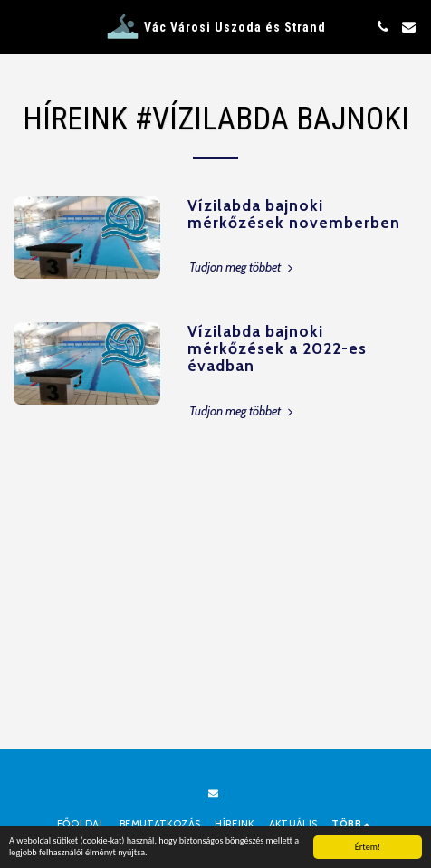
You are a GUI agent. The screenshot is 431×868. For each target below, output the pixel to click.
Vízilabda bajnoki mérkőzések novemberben (294, 214)
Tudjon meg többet (243, 267)
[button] (20, 26)
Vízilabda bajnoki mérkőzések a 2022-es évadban (277, 348)
